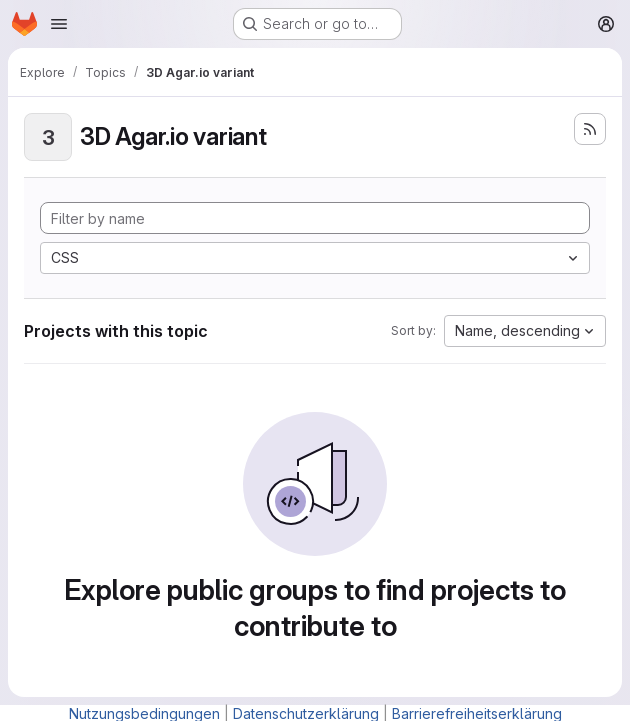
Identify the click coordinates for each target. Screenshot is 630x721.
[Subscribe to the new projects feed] (590, 129)
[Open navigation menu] (59, 24)
